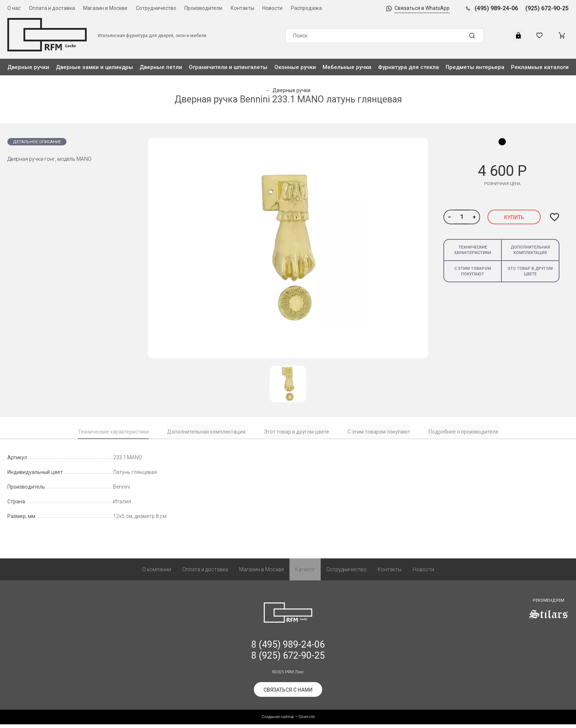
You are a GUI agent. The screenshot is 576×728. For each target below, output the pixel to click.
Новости (272, 8)
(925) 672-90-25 (547, 8)
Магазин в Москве (105, 8)
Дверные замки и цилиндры (94, 67)
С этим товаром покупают (473, 271)
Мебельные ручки (347, 67)
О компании (157, 573)
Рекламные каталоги (540, 67)
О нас (14, 8)
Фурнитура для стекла (408, 67)
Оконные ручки (295, 67)
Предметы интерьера (475, 67)
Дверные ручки (28, 67)
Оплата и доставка (52, 8)
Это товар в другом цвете (530, 271)
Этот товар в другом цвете (296, 432)
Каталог (305, 573)
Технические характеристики (473, 250)
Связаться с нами (288, 693)
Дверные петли (161, 67)
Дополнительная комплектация (530, 250)
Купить (514, 217)
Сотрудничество (156, 8)
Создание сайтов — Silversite (288, 720)
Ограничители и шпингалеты (228, 67)
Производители (203, 8)
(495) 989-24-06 (496, 8)
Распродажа (306, 8)
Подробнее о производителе (464, 432)
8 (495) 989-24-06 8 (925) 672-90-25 (288, 654)
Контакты (242, 8)
